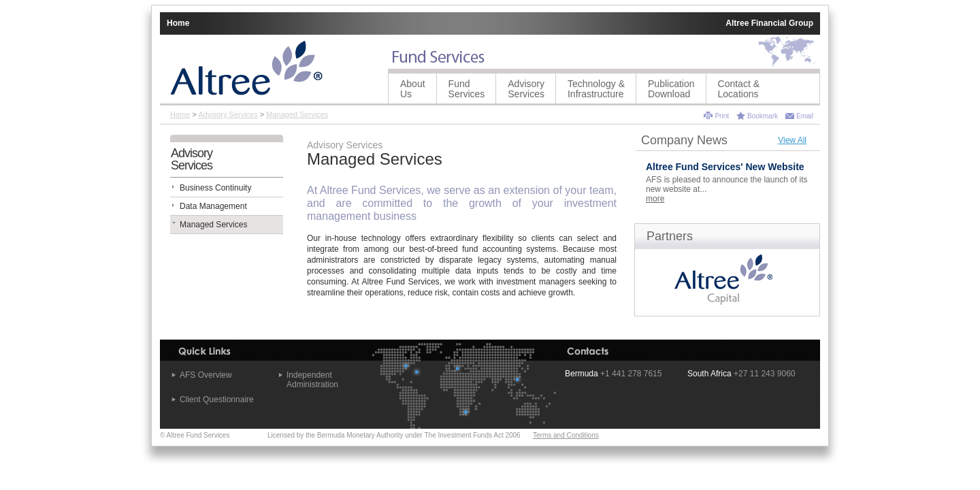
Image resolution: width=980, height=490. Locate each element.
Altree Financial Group (769, 23)
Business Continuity (215, 188)
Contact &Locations (739, 89)
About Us (413, 89)
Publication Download (671, 89)
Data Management (213, 206)
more (655, 199)
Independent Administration (312, 380)
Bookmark (763, 116)
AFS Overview (206, 375)
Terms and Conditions (566, 435)
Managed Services (297, 114)
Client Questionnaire (217, 399)
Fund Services (467, 89)
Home (178, 23)
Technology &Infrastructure (596, 89)
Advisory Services (526, 89)
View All (792, 140)
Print (722, 116)
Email (805, 116)
